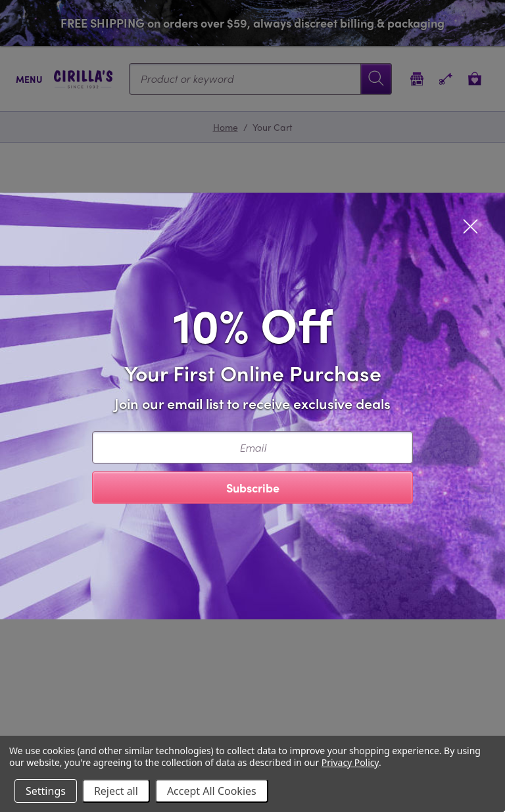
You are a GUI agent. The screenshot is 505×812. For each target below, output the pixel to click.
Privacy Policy (350, 762)
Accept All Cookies (212, 791)
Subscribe (253, 488)
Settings (46, 791)
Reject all (116, 791)
